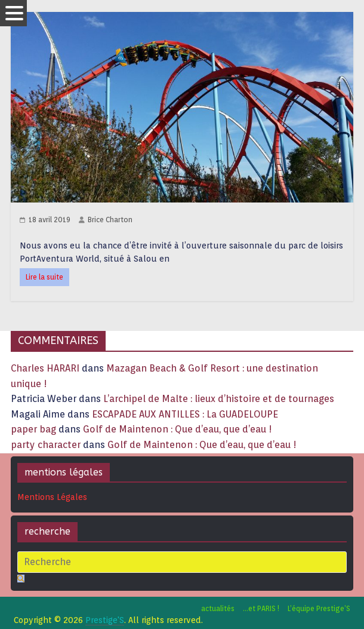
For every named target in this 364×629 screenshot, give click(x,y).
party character (46, 445)
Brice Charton (110, 220)
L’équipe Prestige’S (319, 608)
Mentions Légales (52, 497)
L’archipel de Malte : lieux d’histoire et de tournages (220, 399)
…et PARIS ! (261, 608)
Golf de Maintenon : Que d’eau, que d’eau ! (178, 429)
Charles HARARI (45, 368)
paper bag (33, 429)
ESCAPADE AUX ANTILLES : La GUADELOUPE (185, 414)
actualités (218, 608)
